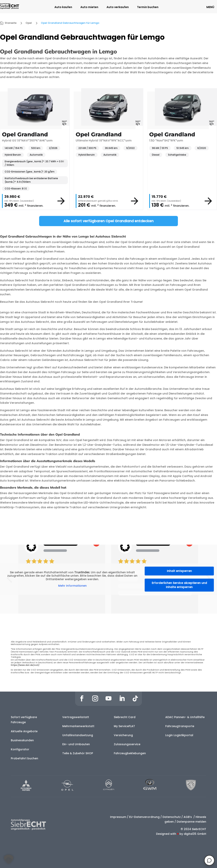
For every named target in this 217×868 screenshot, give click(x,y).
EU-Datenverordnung (144, 817)
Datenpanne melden (191, 822)
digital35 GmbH (195, 834)
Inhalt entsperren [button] (179, 571)
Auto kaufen (63, 7)
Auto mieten (89, 7)
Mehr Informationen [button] (72, 586)
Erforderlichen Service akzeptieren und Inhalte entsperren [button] (179, 585)
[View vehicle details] (61, 201)
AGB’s (188, 817)
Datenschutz (172, 817)
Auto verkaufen (118, 7)
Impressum (118, 817)
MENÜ (210, 7)
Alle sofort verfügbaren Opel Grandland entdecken (108, 221)
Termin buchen (148, 7)
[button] (9, 859)
